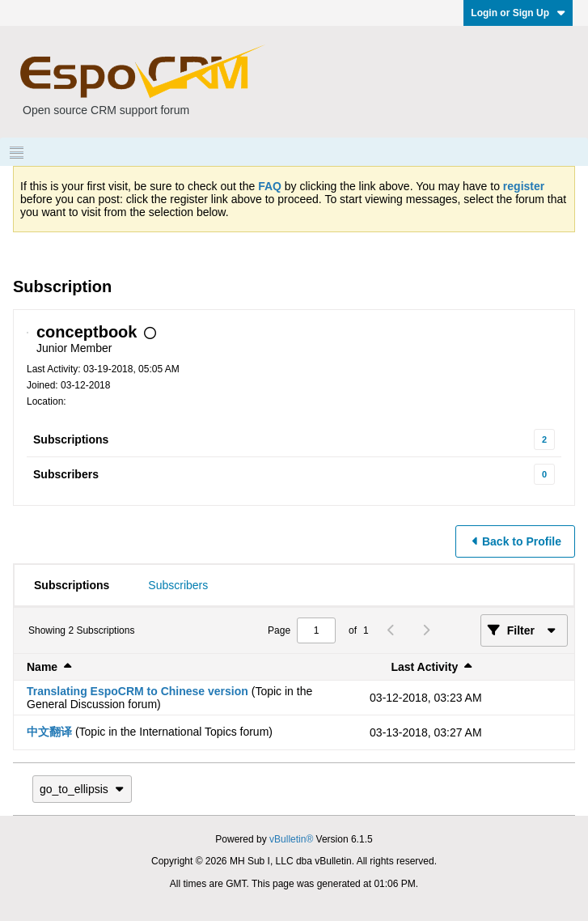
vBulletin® (291, 839)
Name (42, 667)
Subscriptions (71, 439)
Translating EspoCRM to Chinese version (137, 691)
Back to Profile (522, 541)
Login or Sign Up (518, 13)
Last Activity (424, 667)
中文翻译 (49, 732)
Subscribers (66, 474)
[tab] (72, 585)
